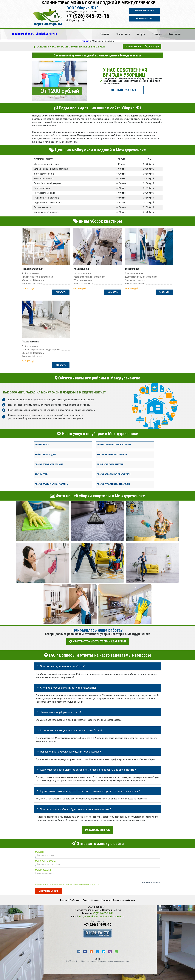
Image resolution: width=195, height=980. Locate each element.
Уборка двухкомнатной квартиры (52, 484)
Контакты (175, 34)
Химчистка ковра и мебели (110, 465)
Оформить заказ (144, 19)
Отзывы (157, 34)
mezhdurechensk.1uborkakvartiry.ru (35, 34)
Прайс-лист (123, 34)
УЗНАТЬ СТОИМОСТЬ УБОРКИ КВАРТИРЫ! (98, 641)
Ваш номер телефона (45, 860)
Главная (105, 34)
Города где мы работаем (124, 899)
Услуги (141, 34)
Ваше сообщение (43, 869)
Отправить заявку (49, 890)
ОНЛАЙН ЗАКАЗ (123, 90)
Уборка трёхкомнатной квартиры (114, 484)
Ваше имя (39, 851)
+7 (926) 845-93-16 (88, 16)
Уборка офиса (42, 445)
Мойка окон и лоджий (46, 455)
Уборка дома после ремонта (49, 465)
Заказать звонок (133, 46)
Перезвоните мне (144, 11)
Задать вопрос (152, 46)
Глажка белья (42, 474)
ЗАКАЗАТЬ (61, 292)
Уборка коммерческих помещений (114, 445)
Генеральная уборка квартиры (112, 455)
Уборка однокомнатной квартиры (114, 474)
